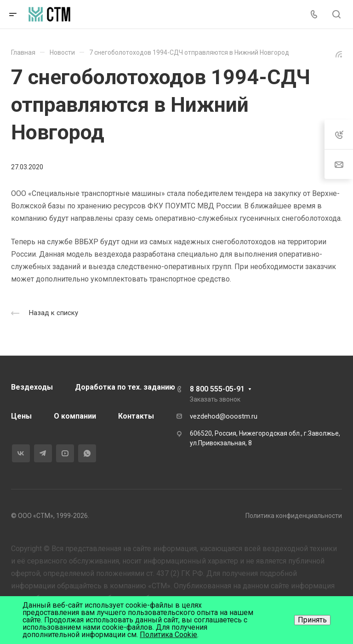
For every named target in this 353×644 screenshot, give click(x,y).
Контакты (136, 416)
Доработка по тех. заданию (125, 387)
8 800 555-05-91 (217, 389)
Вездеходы (32, 387)
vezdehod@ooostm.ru (224, 416)
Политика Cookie (168, 635)
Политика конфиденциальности (294, 516)
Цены (21, 416)
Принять (312, 620)
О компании (75, 416)
